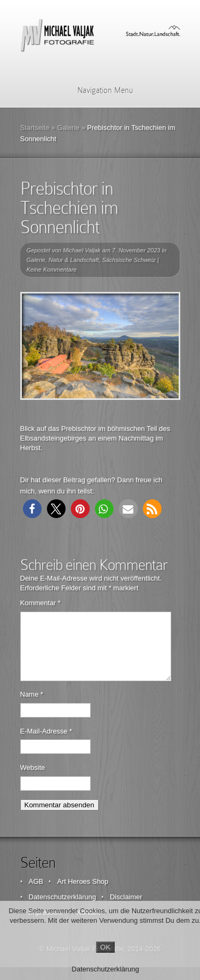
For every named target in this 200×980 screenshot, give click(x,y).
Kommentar (41, 603)
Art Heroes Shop (83, 894)
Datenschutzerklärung (105, 969)
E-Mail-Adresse (46, 744)
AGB (36, 894)
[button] (32, 509)
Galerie (68, 128)
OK (105, 947)
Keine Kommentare (52, 269)
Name (32, 707)
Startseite (35, 128)
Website (33, 780)
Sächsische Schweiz (129, 260)
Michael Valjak (82, 250)
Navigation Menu (98, 90)
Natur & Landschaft (74, 260)
